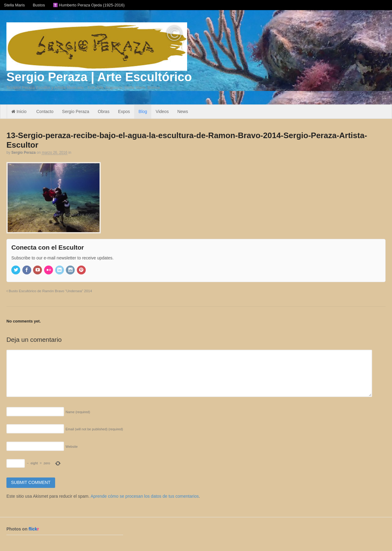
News (183, 111)
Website (72, 447)
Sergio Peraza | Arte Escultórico (99, 77)
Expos (124, 111)
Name (78, 412)
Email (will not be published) (94, 429)
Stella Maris (14, 5)
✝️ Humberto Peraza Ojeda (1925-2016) (89, 5)
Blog (143, 111)
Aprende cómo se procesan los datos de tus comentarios (145, 496)
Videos (162, 111)
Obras (104, 111)
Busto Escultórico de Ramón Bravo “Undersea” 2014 (49, 291)
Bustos (39, 5)
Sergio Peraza (76, 111)
